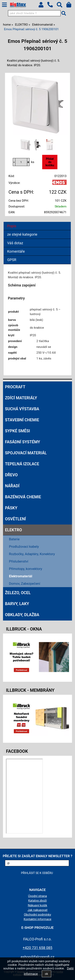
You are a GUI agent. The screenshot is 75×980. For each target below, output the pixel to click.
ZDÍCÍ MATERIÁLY (21, 398)
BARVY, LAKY (17, 604)
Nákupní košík (37, 905)
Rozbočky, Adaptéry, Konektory (32, 554)
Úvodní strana (38, 896)
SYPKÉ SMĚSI (17, 431)
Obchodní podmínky (37, 915)
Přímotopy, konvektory (26, 569)
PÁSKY (11, 508)
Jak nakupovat (38, 910)
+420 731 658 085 (37, 948)
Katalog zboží (37, 901)
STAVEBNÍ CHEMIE (22, 420)
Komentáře (16, 251)
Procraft (15, 387)
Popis (12, 226)
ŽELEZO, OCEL (18, 593)
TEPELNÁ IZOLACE (22, 464)
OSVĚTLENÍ (15, 519)
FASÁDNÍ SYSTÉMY (22, 442)
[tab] (37, 222)
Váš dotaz (15, 243)
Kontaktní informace (37, 919)
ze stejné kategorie (22, 234)
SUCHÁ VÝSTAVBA (22, 409)
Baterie (14, 539)
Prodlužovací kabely (24, 547)
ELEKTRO (13, 530)
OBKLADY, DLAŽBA (22, 615)
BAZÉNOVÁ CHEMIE (23, 497)
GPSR (12, 260)
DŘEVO (11, 475)
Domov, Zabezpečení (25, 584)
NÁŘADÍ (12, 486)
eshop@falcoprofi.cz (37, 957)
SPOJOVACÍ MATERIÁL (26, 453)
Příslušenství (19, 561)
